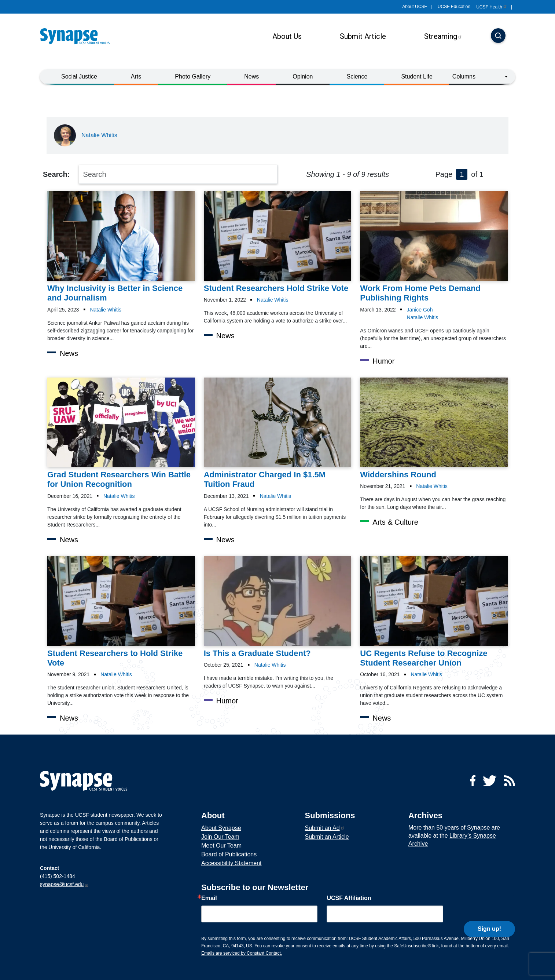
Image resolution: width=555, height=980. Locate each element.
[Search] (498, 36)
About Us (287, 36)
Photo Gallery (193, 76)
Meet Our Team (221, 846)
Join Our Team (220, 837)
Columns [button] (464, 76)
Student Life (417, 76)
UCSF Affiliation (349, 898)
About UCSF (414, 7)
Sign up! (489, 912)
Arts (136, 76)
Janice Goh (420, 310)
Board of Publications (229, 854)
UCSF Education (454, 7)
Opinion (303, 76)
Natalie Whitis (99, 135)
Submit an (325, 828)
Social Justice (79, 76)
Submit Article (363, 36)
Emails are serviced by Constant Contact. (242, 953)
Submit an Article (327, 837)
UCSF (492, 7)
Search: (56, 174)
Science (357, 76)
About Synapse (221, 828)
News (251, 76)
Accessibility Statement (231, 863)
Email (209, 898)
